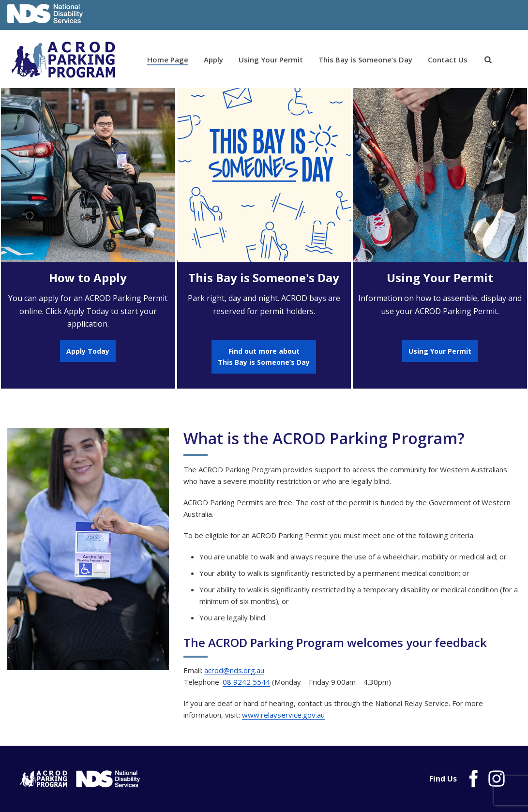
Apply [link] (213, 60)
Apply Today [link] (88, 351)
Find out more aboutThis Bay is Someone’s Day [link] (264, 357)
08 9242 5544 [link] (246, 682)
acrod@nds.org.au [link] (234, 670)
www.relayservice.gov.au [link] (283, 715)
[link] (488, 60)
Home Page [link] (168, 60)
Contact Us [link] (448, 60)
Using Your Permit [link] (271, 60)
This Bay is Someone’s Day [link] (365, 60)
